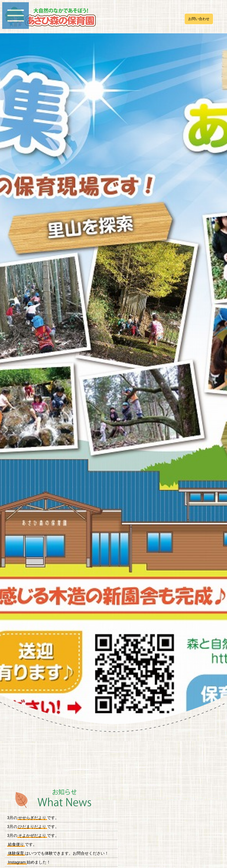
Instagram (17, 862)
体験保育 (16, 853)
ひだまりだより (32, 827)
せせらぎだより (32, 818)
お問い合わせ (199, 19)
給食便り (16, 844)
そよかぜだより (32, 836)
